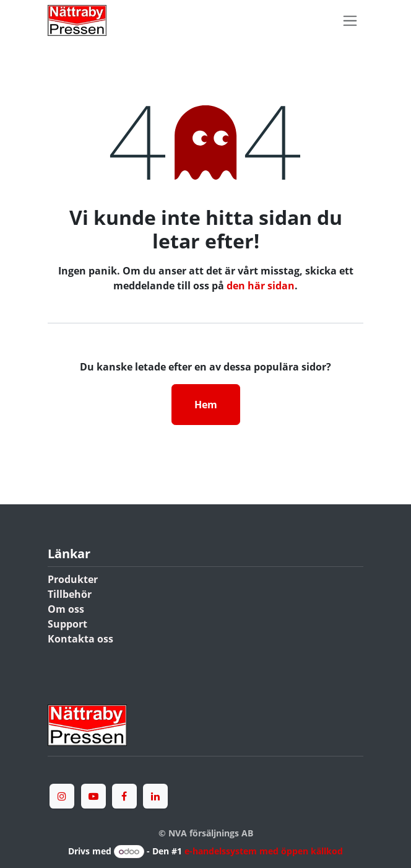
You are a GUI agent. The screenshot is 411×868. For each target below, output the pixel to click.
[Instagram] (62, 796)
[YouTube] (93, 796)
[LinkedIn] (155, 796)
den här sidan (261, 286)
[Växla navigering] (350, 21)
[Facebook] (124, 796)
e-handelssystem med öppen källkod (264, 851)
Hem (206, 405)
